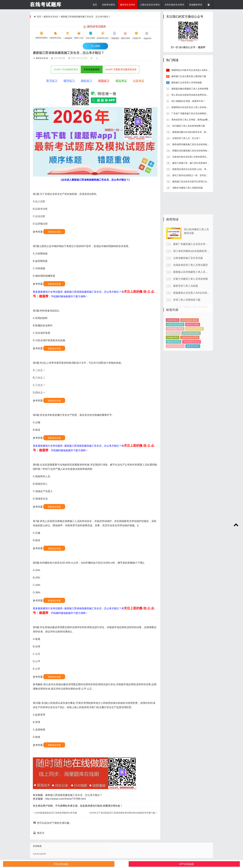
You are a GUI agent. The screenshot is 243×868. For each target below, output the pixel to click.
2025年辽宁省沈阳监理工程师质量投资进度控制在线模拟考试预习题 (123, 813)
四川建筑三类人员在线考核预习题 (188, 126)
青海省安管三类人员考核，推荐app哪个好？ (192, 120)
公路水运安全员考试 (150, 5)
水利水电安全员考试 (174, 5)
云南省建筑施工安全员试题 (188, 293)
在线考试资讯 (108, 5)
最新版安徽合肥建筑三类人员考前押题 (190, 89)
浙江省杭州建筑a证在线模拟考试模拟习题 (196, 286)
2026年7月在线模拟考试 (66, 69)
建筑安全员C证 (193, 363)
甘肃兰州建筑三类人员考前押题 (190, 314)
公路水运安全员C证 (175, 363)
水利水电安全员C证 (191, 358)
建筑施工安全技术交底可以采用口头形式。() (193, 182)
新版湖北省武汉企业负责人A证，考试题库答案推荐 (197, 169)
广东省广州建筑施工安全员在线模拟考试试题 (193, 113)
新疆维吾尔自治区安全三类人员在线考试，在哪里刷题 (197, 107)
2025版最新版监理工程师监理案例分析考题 (55, 813)
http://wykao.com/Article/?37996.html (65, 799)
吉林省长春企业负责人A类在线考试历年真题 (193, 157)
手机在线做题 (61, 864)
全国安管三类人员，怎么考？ (186, 138)
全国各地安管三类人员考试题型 (190, 300)
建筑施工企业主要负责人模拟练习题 (188, 76)
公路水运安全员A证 (194, 345)
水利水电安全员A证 (175, 345)
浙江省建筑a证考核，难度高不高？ (188, 101)
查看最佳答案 (54, 232)
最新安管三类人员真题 (186, 321)
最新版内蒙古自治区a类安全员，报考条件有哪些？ (197, 132)
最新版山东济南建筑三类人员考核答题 (194, 307)
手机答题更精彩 (92, 69)
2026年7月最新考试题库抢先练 (121, 69)
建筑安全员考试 (128, 5)
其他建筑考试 (196, 5)
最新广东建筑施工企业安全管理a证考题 (195, 279)
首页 (95, 5)
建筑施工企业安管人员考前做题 (186, 82)
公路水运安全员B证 (175, 341)
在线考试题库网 (39, 854)
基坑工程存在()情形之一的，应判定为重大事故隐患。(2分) (200, 175)
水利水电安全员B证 (190, 337)
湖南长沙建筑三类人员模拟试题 (187, 188)
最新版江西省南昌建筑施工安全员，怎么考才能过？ (86, 17)
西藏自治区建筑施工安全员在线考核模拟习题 (194, 151)
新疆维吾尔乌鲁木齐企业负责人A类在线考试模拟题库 (197, 70)
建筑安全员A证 (51, 17)
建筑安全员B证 (193, 341)
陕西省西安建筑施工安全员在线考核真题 (192, 144)
